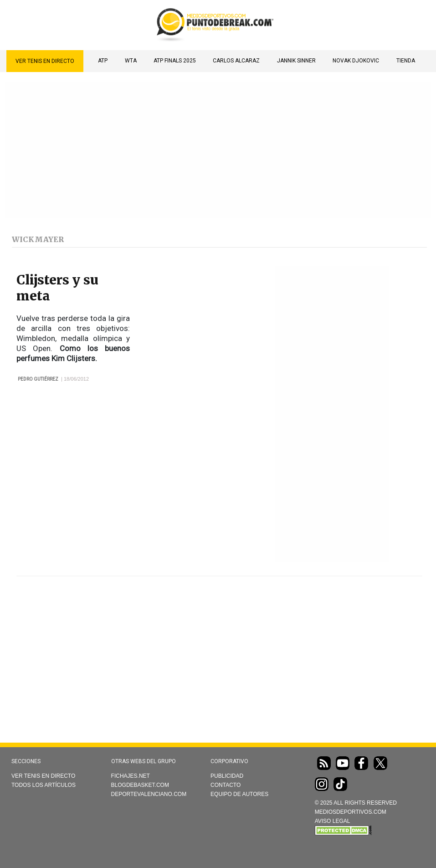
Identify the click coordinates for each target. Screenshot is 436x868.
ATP (103, 61)
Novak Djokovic (356, 61)
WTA (131, 61)
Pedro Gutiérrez (38, 379)
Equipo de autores (239, 794)
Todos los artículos (44, 785)
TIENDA (406, 61)
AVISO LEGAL (333, 821)
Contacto (226, 785)
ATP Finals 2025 (175, 61)
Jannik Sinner (296, 61)
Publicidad (227, 776)
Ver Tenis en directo (45, 61)
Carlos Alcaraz (236, 61)
